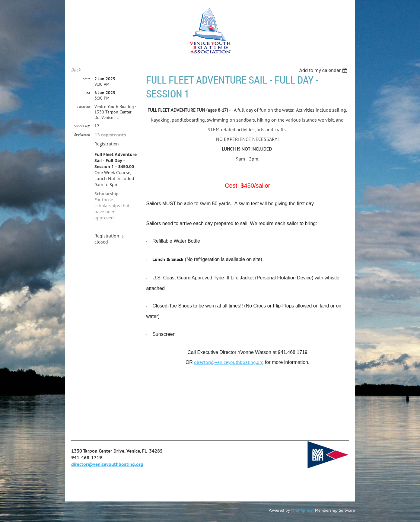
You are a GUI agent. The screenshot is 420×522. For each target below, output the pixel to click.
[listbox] (324, 70)
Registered (82, 134)
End (87, 93)
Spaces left (82, 126)
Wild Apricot (302, 510)
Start (86, 79)
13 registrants (110, 135)
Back (76, 70)
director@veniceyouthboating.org (229, 362)
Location (84, 107)
